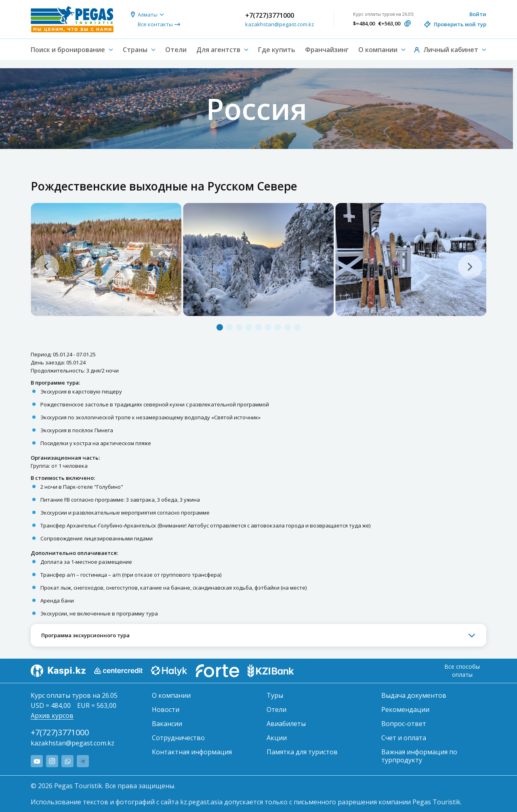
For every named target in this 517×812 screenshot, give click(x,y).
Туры (275, 695)
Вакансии (167, 724)
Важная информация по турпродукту (419, 756)
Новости (166, 709)
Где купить (277, 50)
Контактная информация (192, 752)
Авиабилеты (286, 724)
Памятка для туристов (302, 752)
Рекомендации (405, 709)
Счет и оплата (404, 738)
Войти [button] (478, 14)
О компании (171, 695)
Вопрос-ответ (404, 724)
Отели (176, 50)
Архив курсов (52, 716)
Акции (277, 738)
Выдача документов (414, 695)
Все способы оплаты (462, 671)
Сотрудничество (178, 738)
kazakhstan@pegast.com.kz (280, 24)
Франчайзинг (327, 50)
